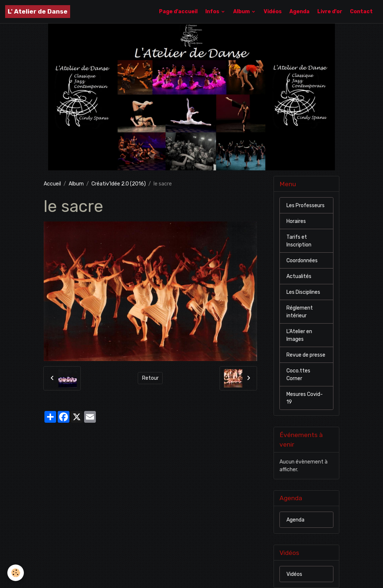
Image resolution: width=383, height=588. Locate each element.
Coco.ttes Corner (298, 375)
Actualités (299, 276)
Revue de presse (306, 355)
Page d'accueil (178, 12)
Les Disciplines (303, 292)
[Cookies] (16, 573)
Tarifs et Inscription (299, 241)
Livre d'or (330, 12)
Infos (213, 12)
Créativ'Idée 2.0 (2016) (119, 184)
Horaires (296, 221)
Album (242, 12)
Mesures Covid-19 (305, 398)
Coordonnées (302, 261)
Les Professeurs (306, 205)
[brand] (38, 12)
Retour (150, 378)
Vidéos (273, 12)
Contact (361, 12)
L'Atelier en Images (299, 335)
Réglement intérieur (300, 312)
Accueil (52, 184)
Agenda (299, 12)
